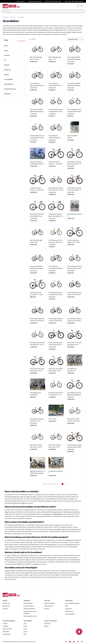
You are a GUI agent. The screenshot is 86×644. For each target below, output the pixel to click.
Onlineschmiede (22, 642)
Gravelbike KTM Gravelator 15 (72, 370)
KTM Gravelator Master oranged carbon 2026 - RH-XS (74, 446)
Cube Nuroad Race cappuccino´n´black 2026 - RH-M (74, 241)
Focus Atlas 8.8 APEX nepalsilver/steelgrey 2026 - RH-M (74, 84)
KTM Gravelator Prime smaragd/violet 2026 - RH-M (55, 294)
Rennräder (6, 632)
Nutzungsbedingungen (72, 603)
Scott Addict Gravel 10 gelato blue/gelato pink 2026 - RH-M (56, 215)
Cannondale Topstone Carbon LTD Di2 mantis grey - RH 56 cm (37, 320)
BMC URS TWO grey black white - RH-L (55, 446)
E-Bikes (5, 623)
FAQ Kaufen (6, 603)
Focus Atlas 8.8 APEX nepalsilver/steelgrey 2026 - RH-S (37, 111)
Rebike (46, 626)
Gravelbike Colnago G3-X (56, 472)
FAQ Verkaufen (28, 603)
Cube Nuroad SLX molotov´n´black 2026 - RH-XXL (37, 189)
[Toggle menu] (82, 6)
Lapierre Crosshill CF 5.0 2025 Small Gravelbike (37, 472)
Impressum (69, 609)
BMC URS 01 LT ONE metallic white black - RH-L (74, 420)
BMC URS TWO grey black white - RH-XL (36, 446)
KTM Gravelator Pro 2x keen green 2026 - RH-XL (56, 241)
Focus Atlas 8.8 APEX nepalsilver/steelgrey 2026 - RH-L (74, 58)
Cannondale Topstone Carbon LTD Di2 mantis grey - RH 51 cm (74, 294)
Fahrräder (13, 17)
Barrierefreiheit (70, 614)
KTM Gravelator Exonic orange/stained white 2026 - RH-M (74, 111)
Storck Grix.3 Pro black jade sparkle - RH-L (74, 344)
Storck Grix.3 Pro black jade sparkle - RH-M (56, 370)
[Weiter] (68, 484)
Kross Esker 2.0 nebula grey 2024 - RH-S (37, 420)
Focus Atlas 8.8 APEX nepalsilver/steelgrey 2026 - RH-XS (37, 267)
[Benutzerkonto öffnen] (78, 6)
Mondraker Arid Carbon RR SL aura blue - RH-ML (56, 189)
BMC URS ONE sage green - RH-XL (36, 58)
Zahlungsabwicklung (30, 616)
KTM (25, 623)
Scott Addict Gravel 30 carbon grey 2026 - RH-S (74, 163)
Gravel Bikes (6, 634)
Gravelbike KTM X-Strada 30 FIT (36, 394)
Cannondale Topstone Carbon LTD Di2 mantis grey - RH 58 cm (74, 320)
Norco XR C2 (52, 419)
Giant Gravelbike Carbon (72, 137)
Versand (5, 609)
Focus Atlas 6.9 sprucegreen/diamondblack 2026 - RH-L (56, 267)
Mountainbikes (7, 629)
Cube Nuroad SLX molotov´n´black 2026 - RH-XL (56, 163)
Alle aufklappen (21, 41)
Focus (25, 632)
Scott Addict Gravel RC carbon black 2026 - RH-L (75, 189)
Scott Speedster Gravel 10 (74, 215)
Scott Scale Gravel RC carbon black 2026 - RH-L (56, 344)
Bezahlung (6, 606)
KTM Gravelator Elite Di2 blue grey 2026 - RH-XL (75, 267)
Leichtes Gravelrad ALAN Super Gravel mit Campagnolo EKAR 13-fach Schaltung (37, 163)
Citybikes (6, 626)
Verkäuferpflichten (29, 609)
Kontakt (47, 609)
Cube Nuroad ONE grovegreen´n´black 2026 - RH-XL (36, 294)
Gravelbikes (21, 17)
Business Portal (32, 642)
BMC (25, 634)
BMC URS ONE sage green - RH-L (55, 58)
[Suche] (43, 11)
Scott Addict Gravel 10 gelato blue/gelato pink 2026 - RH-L (75, 394)
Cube (25, 626)
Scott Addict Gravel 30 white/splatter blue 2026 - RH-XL (37, 215)
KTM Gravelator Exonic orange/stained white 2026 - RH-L (37, 137)
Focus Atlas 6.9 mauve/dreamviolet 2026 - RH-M (55, 84)
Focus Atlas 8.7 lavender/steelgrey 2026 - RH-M (55, 137)
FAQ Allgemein (49, 606)
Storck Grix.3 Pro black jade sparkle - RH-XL (37, 370)
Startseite (5, 17)
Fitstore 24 (48, 623)
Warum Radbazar (50, 603)
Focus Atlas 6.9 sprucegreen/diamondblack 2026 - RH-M (37, 84)
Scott (25, 629)
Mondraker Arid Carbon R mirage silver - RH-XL (37, 344)
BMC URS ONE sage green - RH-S (36, 241)
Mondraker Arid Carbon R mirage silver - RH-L (56, 394)
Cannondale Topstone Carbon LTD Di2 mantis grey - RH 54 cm (56, 320)
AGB (66, 606)
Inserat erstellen (29, 606)
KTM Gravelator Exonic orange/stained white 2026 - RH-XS (56, 111)
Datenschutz (69, 611)
